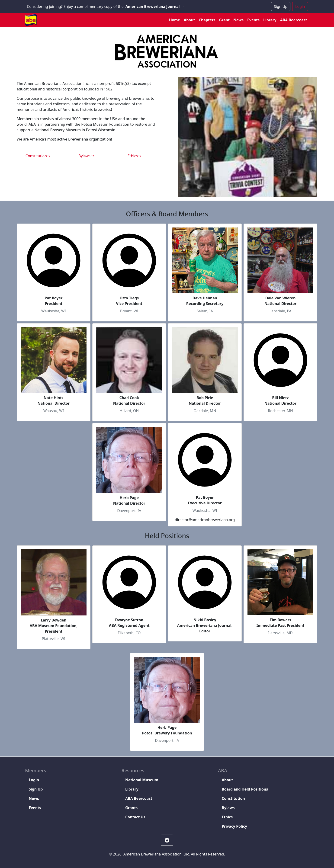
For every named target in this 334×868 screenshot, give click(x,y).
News (238, 20)
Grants (131, 808)
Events (253, 20)
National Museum (142, 780)
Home (175, 20)
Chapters (207, 20)
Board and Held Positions (245, 789)
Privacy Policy (234, 826)
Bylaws (86, 156)
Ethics (135, 156)
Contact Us (135, 817)
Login (300, 6)
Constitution (38, 156)
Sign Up (281, 6)
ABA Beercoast (294, 20)
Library (270, 20)
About (189, 20)
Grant (224, 20)
